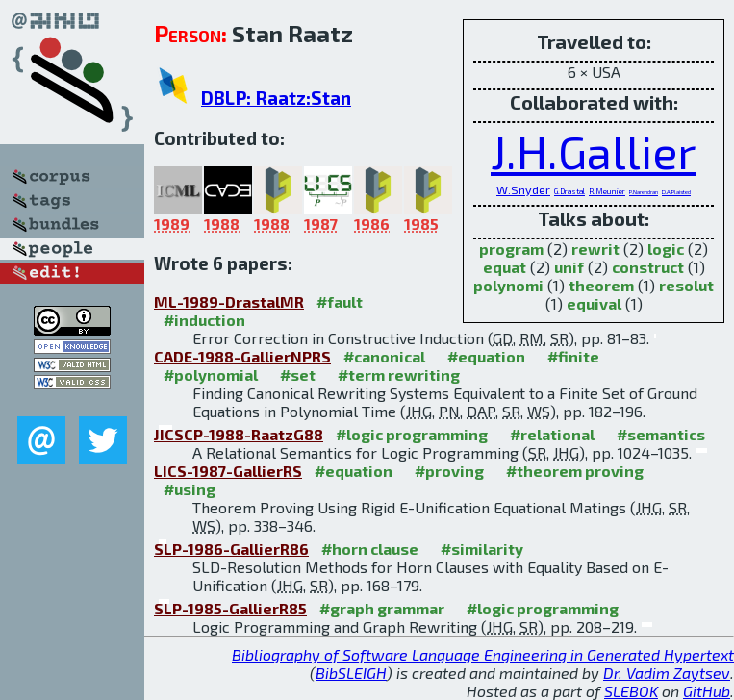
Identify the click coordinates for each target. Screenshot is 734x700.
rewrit (595, 249)
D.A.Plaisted (676, 192)
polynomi (508, 285)
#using (190, 489)
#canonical (384, 356)
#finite (573, 356)
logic (666, 249)
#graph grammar (382, 608)
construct (648, 267)
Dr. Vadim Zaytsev (667, 673)
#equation (486, 356)
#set (298, 375)
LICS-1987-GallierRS (228, 471)
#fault (340, 301)
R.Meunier (607, 191)
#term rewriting (399, 375)
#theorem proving (575, 471)
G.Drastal (569, 191)
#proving (449, 471)
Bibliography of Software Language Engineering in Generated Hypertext (483, 654)
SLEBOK (631, 691)
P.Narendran (644, 192)
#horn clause (370, 549)
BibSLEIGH (351, 673)
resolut (686, 285)
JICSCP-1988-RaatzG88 (239, 434)
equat (505, 267)
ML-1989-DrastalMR (229, 301)
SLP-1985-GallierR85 (230, 608)
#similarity (482, 549)
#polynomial (211, 375)
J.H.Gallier (594, 151)
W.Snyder (523, 189)
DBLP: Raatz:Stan (276, 98)
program (511, 249)
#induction (204, 320)
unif (569, 267)
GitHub (707, 691)
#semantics (661, 434)
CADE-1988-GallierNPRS (242, 356)
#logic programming (412, 434)
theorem (601, 285)
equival (594, 303)
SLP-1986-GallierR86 (231, 549)
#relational (552, 434)
